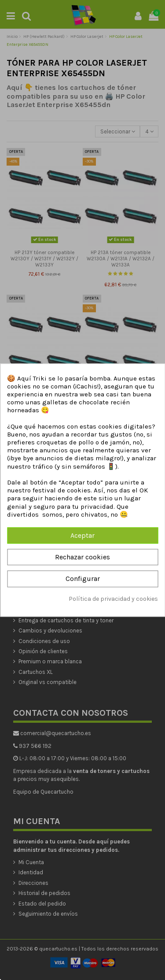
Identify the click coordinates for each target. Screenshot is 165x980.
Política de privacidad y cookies (113, 599)
